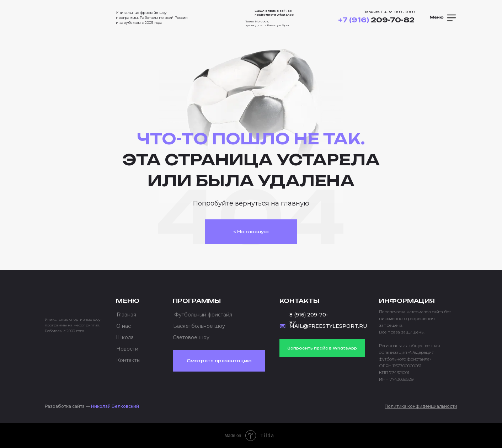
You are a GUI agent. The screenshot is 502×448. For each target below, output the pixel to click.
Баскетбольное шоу (199, 326)
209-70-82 (376, 20)
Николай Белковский (115, 406)
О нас (124, 326)
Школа (125, 337)
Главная (126, 315)
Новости (127, 349)
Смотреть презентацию (219, 361)
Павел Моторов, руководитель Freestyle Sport (268, 23)
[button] (444, 18)
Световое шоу (191, 337)
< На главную (251, 232)
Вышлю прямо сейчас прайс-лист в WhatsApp (274, 13)
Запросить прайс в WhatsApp (322, 348)
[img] (73, 16)
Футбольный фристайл (203, 315)
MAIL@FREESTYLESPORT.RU (328, 326)
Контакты (128, 360)
